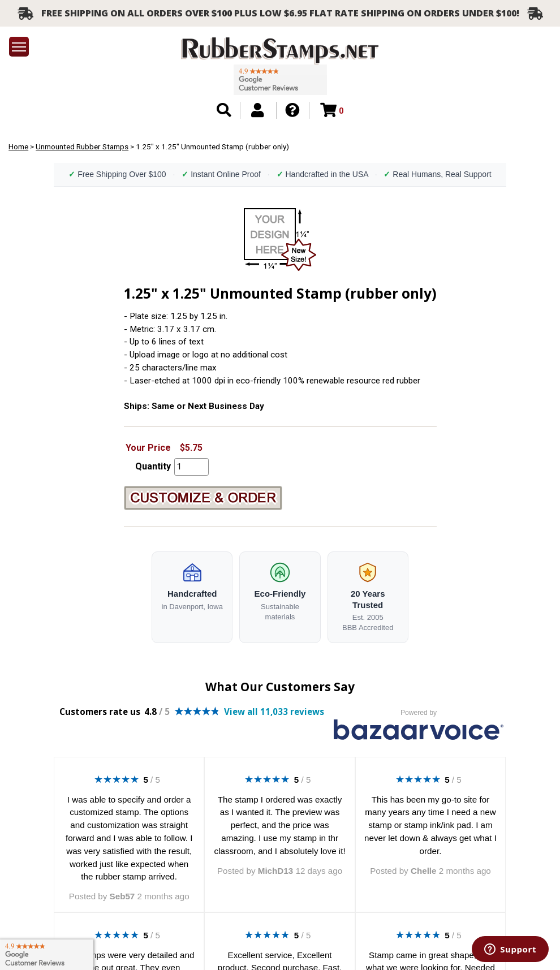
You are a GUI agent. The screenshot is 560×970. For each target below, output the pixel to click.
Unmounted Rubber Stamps (82, 146)
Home (18, 146)
